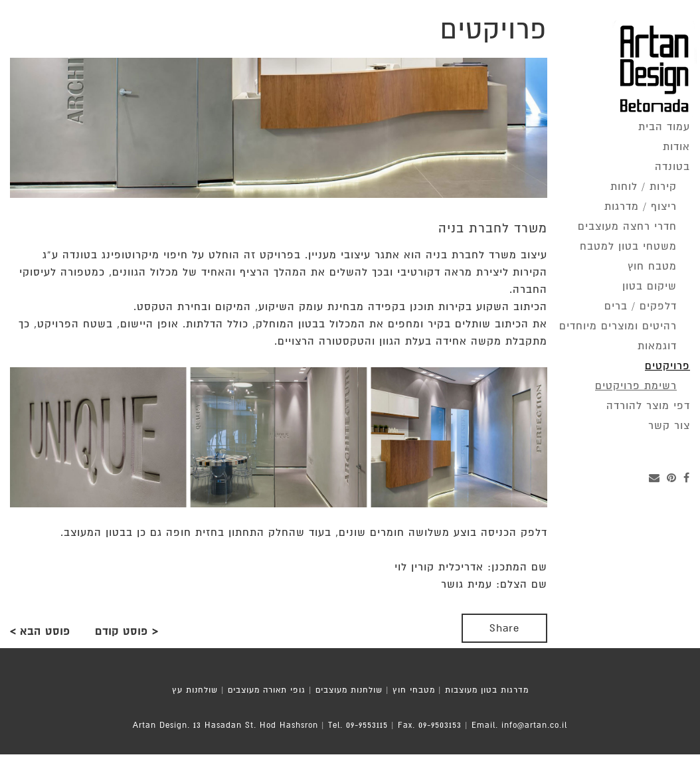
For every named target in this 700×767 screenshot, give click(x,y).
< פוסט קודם (127, 632)
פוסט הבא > (40, 632)
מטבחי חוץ (414, 690)
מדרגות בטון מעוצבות (487, 690)
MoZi (375, 760)
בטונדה (672, 167)
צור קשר (669, 426)
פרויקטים (667, 366)
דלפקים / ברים (641, 306)
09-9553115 (367, 725)
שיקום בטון (650, 286)
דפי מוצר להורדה (648, 406)
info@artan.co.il (534, 725)
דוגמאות (657, 346)
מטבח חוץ (652, 266)
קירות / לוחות (644, 187)
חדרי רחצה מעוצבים (627, 226)
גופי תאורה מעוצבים (267, 690)
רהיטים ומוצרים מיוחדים (618, 326)
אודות (676, 147)
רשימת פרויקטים (636, 386)
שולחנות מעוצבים (349, 690)
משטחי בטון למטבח (628, 246)
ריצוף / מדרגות (641, 207)
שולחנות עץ (195, 690)
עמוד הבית (664, 127)
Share (504, 628)
